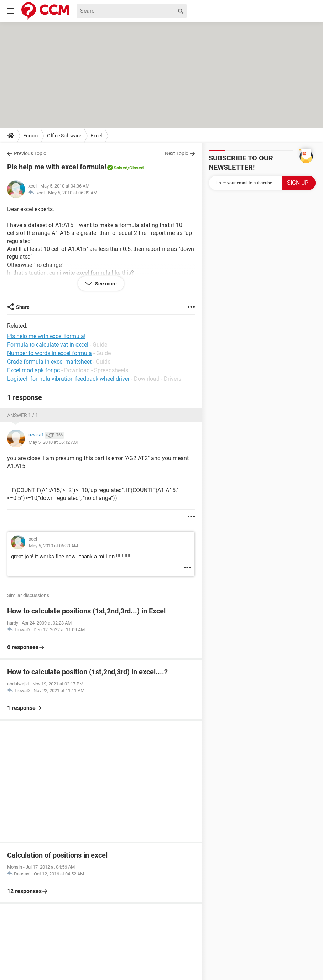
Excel (96, 136)
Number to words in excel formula (50, 353)
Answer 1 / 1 (23, 415)
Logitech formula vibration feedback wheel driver (68, 379)
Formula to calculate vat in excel (48, 345)
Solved (121, 168)
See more (105, 284)
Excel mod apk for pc (33, 370)
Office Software (64, 136)
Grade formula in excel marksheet (49, 362)
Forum (30, 136)
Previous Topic (30, 153)
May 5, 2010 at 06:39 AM (73, 193)
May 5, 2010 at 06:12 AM (53, 442)
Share (23, 307)
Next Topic (176, 153)
